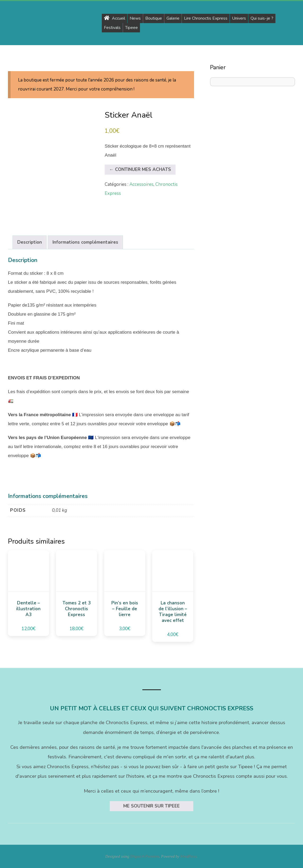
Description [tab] (30, 242)
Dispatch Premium (145, 856)
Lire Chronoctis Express (206, 18)
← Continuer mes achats (140, 169)
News (135, 18)
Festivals (112, 28)
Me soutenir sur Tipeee (151, 806)
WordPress (188, 856)
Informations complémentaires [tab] (85, 242)
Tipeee (131, 28)
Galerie (173, 18)
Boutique (154, 18)
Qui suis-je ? (262, 18)
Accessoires (141, 184)
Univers (239, 18)
